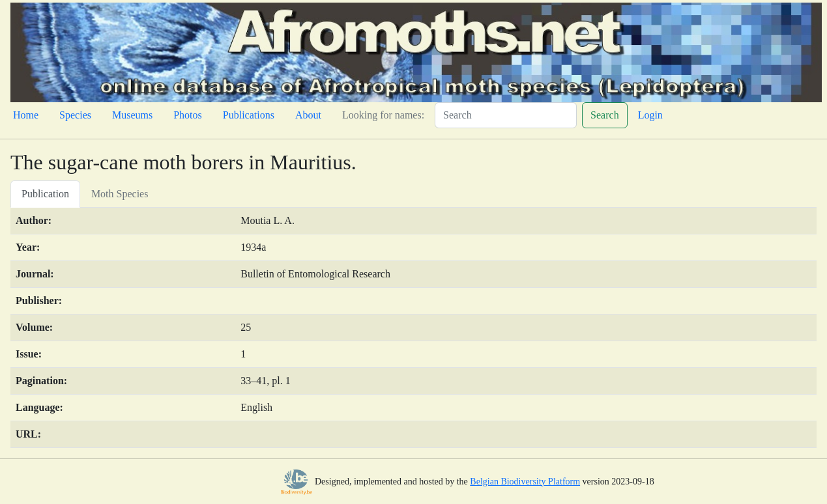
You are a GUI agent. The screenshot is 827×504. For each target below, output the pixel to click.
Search (605, 115)
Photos (188, 115)
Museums (132, 115)
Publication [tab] (45, 194)
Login (650, 115)
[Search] (506, 115)
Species (75, 115)
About (308, 115)
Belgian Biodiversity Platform (525, 482)
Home (26, 115)
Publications (249, 115)
